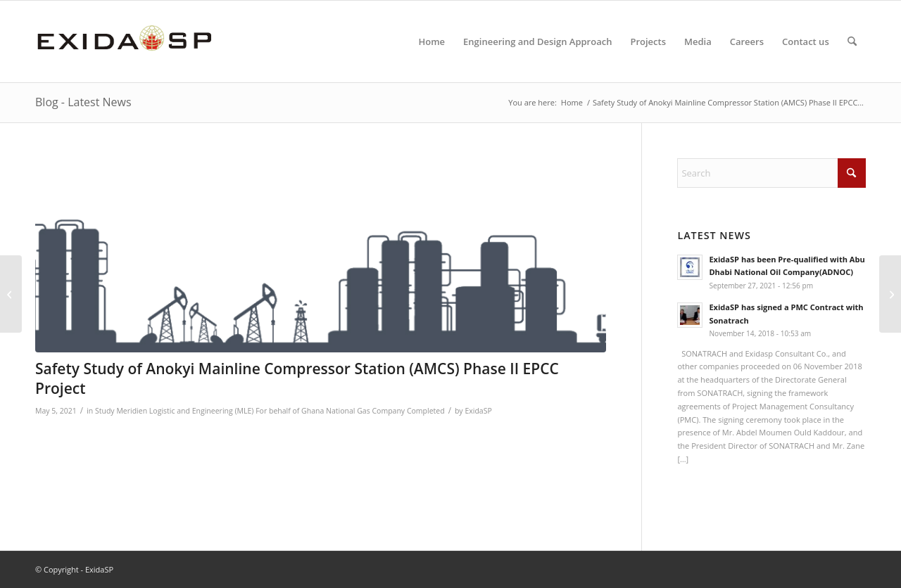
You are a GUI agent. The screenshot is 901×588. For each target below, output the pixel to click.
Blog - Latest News (83, 102)
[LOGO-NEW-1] (124, 41)
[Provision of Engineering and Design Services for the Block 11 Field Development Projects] (11, 294)
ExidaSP (478, 411)
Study (105, 411)
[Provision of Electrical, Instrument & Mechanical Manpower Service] (890, 294)
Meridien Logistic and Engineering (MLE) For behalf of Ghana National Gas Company (260, 411)
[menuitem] (431, 41)
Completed (426, 411)
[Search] (852, 41)
